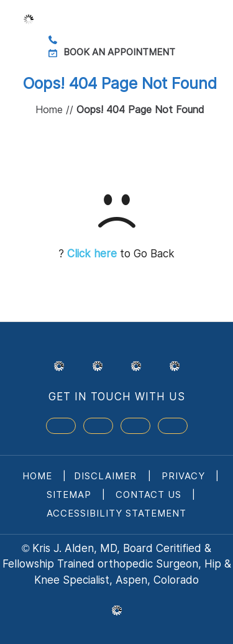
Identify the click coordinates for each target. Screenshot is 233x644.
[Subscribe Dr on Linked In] (173, 426)
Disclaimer (107, 476)
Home (49, 109)
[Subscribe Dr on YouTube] (135, 426)
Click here (92, 254)
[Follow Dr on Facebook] (61, 426)
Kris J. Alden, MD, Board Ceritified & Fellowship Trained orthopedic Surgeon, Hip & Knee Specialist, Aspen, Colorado (117, 564)
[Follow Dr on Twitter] (98, 426)
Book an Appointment (119, 52)
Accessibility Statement (116, 513)
